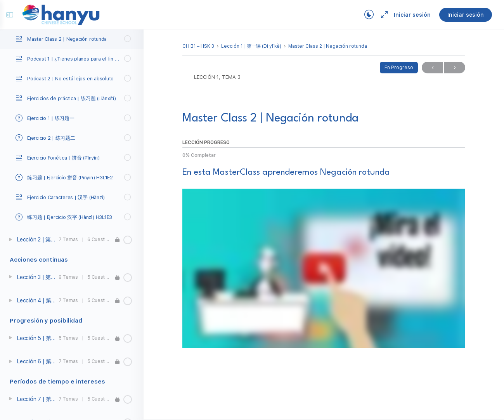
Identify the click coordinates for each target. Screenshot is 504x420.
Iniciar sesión (409, 15)
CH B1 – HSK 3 (198, 46)
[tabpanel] (324, 257)
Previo (432, 68)
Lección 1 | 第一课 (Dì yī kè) (251, 46)
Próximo (455, 68)
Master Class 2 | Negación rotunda (328, 46)
